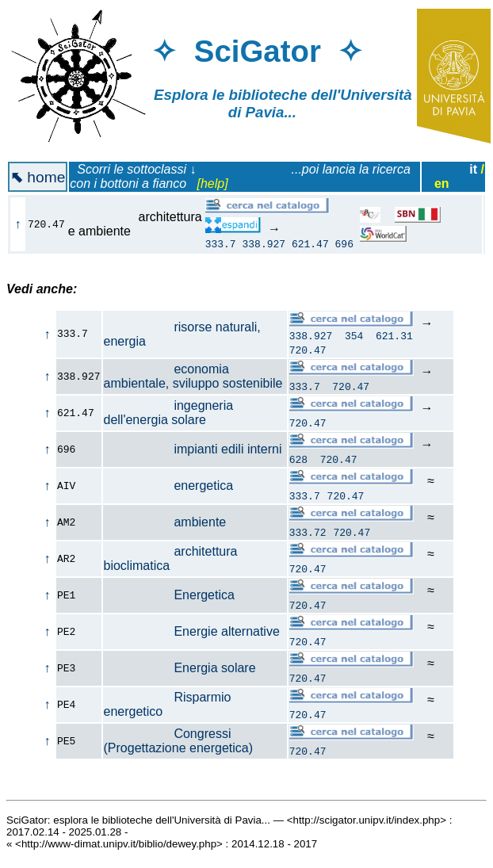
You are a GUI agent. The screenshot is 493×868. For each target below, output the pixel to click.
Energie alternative (192, 634)
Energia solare (180, 670)
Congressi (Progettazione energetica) (179, 743)
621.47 (310, 243)
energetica (169, 488)
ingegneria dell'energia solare (169, 415)
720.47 (308, 352)
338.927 (264, 243)
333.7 (221, 243)
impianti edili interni (193, 451)
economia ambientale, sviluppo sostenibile (193, 379)
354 (354, 338)
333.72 (308, 534)
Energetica (169, 597)
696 (344, 243)
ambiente (165, 524)
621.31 (394, 338)
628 (298, 461)
